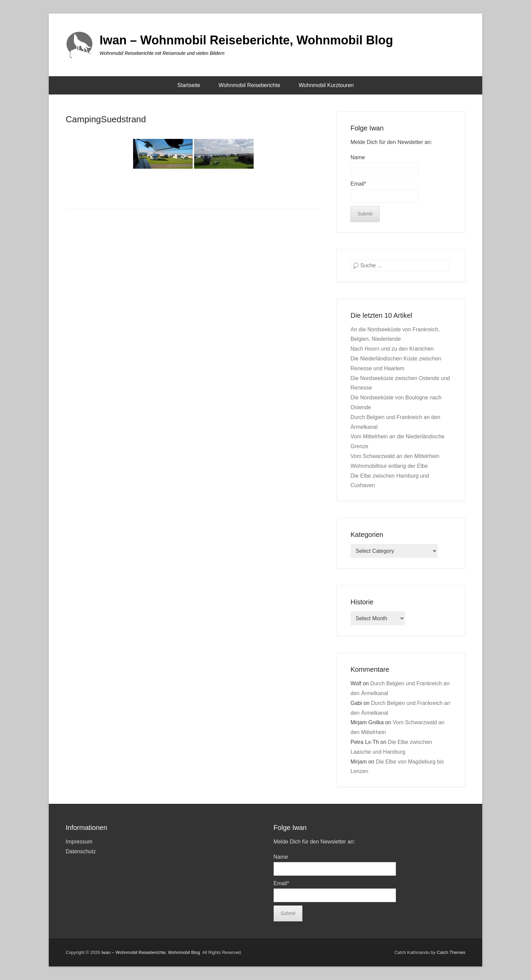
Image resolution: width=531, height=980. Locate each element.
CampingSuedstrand (106, 119)
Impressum (79, 842)
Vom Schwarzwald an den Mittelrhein (395, 456)
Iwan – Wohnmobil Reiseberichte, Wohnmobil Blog (246, 40)
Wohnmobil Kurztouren (326, 85)
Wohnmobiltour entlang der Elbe (389, 466)
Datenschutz (81, 851)
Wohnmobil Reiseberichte (250, 85)
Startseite (189, 85)
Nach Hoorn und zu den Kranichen (392, 349)
